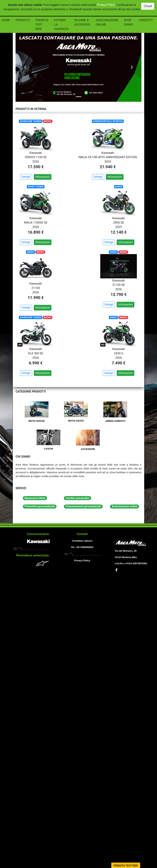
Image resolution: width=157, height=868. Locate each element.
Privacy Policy (106, 5)
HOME (6, 20)
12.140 (117, 232)
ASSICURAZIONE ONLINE (107, 22)
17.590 (34, 167)
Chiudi (148, 6)
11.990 (34, 298)
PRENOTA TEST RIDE (42, 25)
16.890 (34, 232)
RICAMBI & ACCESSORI (82, 22)
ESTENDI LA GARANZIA (61, 25)
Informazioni (43, 177)
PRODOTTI (23, 20)
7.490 (117, 363)
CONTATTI (146, 20)
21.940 (106, 167)
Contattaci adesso (82, 541)
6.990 (34, 363)
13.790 (117, 295)
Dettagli (26, 177)
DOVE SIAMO (128, 22)
